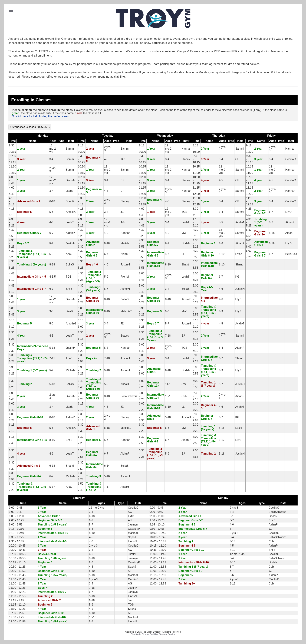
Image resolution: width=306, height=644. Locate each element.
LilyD (288, 212)
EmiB (69, 289)
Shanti (70, 201)
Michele (70, 370)
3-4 (51, 159)
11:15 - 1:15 (16, 600)
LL (183, 254)
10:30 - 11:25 (17, 567)
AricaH (125, 384)
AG (122, 222)
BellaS (70, 264)
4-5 (221, 180)
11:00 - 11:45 (158, 554)
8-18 (272, 233)
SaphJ (132, 537)
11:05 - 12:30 (158, 571)
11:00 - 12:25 (158, 562)
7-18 (168, 336)
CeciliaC (291, 159)
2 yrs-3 (234, 508)
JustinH (70, 243)
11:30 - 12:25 (17, 609)
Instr (71, 141)
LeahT (70, 222)
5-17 (52, 487)
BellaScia (291, 254)
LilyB (238, 311)
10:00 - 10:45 (158, 533)
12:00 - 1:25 (16, 613)
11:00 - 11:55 (158, 567)
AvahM (240, 222)
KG (237, 277)
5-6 (51, 212)
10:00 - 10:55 (158, 541)
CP (237, 159)
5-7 (271, 222)
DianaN (70, 180)
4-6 (106, 159)
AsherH (125, 289)
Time (12, 141)
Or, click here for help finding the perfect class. (41, 116)
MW (184, 233)
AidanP (290, 222)
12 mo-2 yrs (52, 149)
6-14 (107, 466)
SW (184, 384)
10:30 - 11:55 (17, 571)
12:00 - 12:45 (158, 579)
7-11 (52, 358)
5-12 (222, 440)
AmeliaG (71, 212)
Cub (184, 396)
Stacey (186, 159)
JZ (122, 212)
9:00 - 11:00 (16, 516)
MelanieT (126, 311)
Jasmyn (133, 525)
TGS (123, 159)
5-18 (107, 243)
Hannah (186, 149)
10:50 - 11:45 (17, 575)
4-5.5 (52, 277)
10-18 (169, 396)
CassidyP (134, 529)
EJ (183, 336)
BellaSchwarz (129, 396)
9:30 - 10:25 (16, 537)
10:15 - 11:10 (158, 546)
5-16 (107, 476)
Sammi (70, 149)
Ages (53, 141)
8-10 (222, 254)
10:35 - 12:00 (158, 550)
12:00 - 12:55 (158, 584)
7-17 (107, 487)
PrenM (125, 277)
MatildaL (126, 243)
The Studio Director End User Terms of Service (153, 634)
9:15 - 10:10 (157, 525)
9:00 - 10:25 (16, 520)
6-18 (52, 201)
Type (61, 141)
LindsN (186, 243)
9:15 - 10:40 (16, 533)
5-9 (51, 254)
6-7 (271, 212)
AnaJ (69, 254)
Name (33, 141)
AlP (130, 520)
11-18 (169, 384)
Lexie (239, 254)
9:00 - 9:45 (16, 508)
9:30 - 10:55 (157, 529)
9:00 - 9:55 (16, 525)
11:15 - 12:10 (158, 575)
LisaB (69, 191)
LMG (131, 516)
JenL (131, 600)
